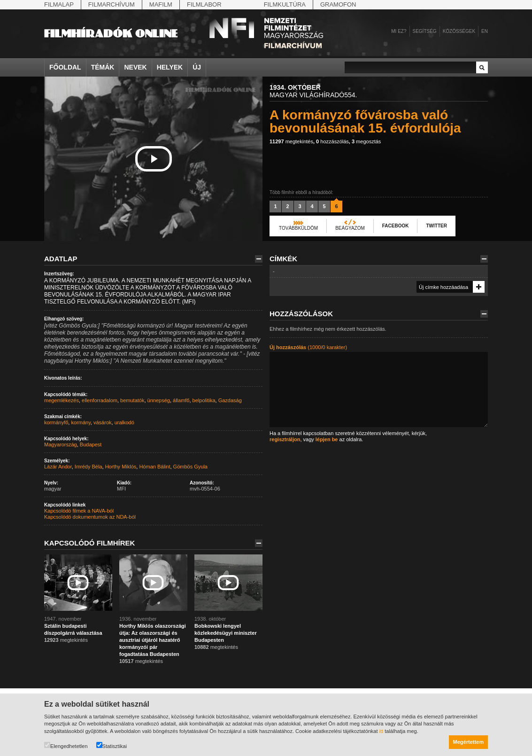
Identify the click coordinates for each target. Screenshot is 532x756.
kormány (81, 422)
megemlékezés (62, 400)
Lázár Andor (58, 467)
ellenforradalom (100, 400)
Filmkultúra (285, 4)
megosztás (366, 141)
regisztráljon (285, 439)
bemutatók (132, 400)
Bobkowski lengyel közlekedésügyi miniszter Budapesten (226, 633)
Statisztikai (112, 745)
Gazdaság (230, 400)
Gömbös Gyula (190, 467)
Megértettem (468, 742)
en (485, 31)
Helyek (170, 67)
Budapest (91, 444)
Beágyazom (350, 228)
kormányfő (56, 422)
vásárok (103, 422)
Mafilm (161, 4)
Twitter (436, 226)
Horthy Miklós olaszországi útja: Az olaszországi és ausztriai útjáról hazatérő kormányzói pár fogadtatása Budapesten (153, 640)
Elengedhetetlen (66, 745)
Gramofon (338, 4)
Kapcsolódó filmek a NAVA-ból (79, 511)
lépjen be (327, 439)
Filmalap (59, 4)
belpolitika (204, 400)
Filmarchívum (112, 4)
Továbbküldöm (298, 228)
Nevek (135, 67)
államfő (181, 400)
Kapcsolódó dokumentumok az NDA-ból (90, 517)
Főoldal (65, 67)
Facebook (396, 226)
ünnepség (159, 400)
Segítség (425, 31)
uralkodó (124, 422)
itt (382, 731)
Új (197, 67)
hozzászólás (332, 141)
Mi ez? (399, 31)
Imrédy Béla (89, 467)
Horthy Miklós (121, 467)
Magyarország (61, 444)
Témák (103, 67)
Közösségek (459, 31)
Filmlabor (204, 4)
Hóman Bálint (154, 467)
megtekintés (291, 141)
